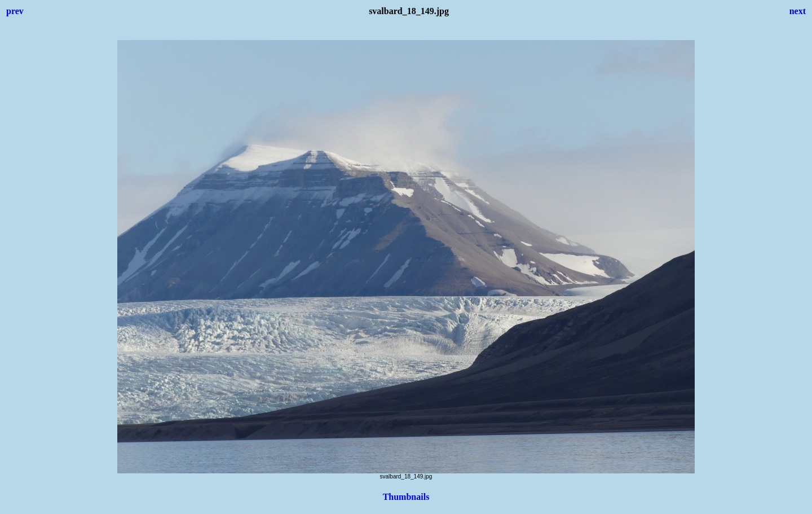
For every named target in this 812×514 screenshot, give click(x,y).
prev (15, 11)
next (798, 11)
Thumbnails (406, 497)
